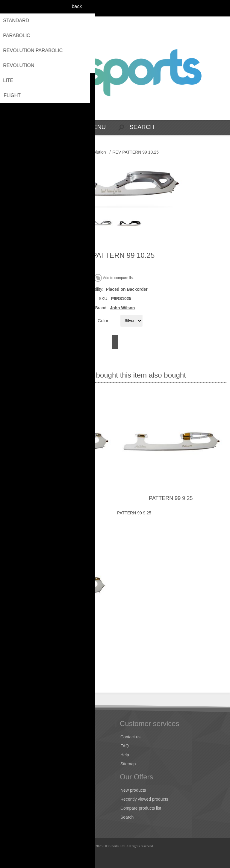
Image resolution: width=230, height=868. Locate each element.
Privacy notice (21, 746)
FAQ (125, 746)
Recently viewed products (144, 799)
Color (103, 320)
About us (17, 764)
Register (209, 8)
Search (127, 817)
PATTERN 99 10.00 (59, 498)
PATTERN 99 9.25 (171, 498)
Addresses (18, 799)
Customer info (21, 790)
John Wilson (122, 308)
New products (133, 790)
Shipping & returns (26, 737)
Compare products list (141, 808)
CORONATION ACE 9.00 (59, 643)
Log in (221, 8)
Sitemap (128, 764)
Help (125, 755)
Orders (15, 808)
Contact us (130, 737)
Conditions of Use (25, 755)
